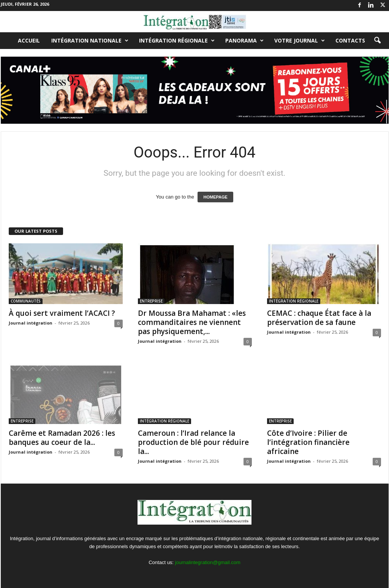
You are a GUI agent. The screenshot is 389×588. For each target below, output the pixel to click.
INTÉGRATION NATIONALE (90, 41)
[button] (377, 41)
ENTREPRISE (151, 301)
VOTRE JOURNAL (300, 41)
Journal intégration (31, 323)
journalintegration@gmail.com (208, 562)
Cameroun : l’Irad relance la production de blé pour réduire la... (193, 442)
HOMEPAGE (215, 197)
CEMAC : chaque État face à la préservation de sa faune (319, 318)
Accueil (29, 40)
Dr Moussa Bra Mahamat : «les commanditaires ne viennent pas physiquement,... (192, 322)
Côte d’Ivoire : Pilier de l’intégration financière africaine (308, 442)
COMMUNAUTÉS (26, 301)
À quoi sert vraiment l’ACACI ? (62, 313)
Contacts (350, 40)
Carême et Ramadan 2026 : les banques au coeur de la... (62, 438)
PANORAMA (244, 41)
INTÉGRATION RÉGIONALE (177, 41)
